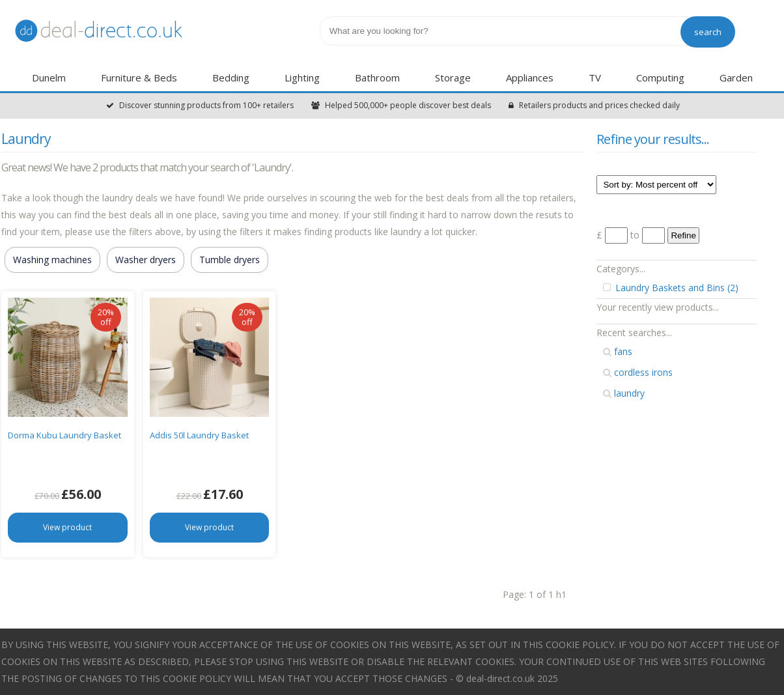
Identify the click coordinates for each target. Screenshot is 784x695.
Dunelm (49, 78)
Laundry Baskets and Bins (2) (671, 288)
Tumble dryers (230, 260)
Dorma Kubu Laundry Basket (64, 435)
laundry (624, 393)
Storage (453, 78)
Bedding (231, 78)
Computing (660, 78)
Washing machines (52, 260)
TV (595, 78)
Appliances (530, 78)
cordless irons (638, 372)
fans (618, 351)
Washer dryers (146, 260)
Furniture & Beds (139, 78)
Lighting (302, 78)
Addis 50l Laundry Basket (199, 435)
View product (67, 527)
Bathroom (377, 78)
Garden (736, 78)
